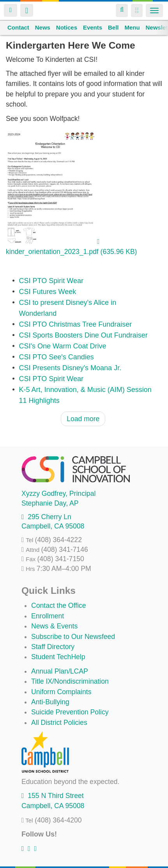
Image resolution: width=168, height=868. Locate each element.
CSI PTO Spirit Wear (51, 281)
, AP (50, 503)
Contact (18, 27)
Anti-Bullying (50, 702)
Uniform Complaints (61, 692)
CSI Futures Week (48, 292)
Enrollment (48, 616)
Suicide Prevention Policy (70, 712)
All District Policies (59, 723)
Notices (67, 27)
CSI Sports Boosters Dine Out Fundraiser (83, 335)
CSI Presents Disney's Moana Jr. (70, 368)
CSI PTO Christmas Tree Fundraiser (76, 324)
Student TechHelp (58, 657)
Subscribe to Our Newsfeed (73, 637)
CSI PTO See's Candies (57, 357)
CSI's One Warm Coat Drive (63, 346)
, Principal (58, 493)
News (43, 27)
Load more (83, 419)
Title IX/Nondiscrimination (70, 681)
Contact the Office (59, 605)
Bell (113, 27)
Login (11, 10)
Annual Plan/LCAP (60, 671)
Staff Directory (53, 647)
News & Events (54, 626)
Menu (132, 27)
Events (93, 27)
